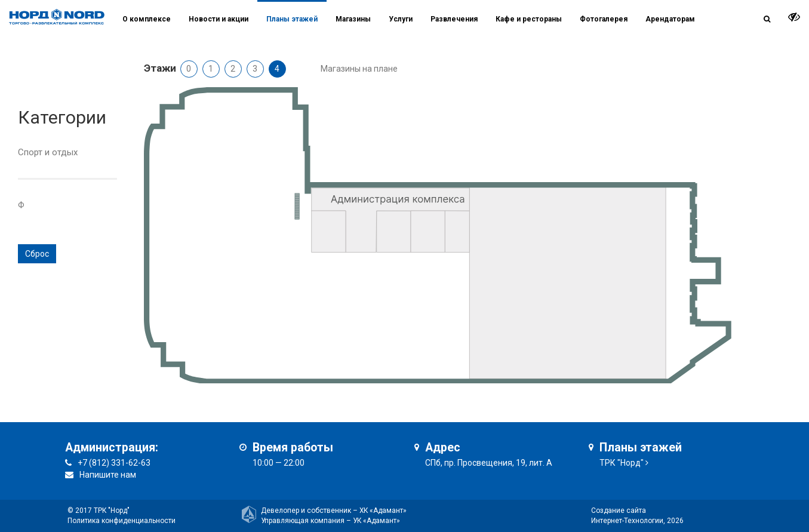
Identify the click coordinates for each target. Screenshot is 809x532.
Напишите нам (108, 475)
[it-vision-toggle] (794, 17)
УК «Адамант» (376, 521)
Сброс (37, 254)
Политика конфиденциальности (121, 521)
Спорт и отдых (48, 152)
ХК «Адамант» (383, 511)
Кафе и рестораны (529, 19)
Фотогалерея (604, 19)
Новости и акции (219, 19)
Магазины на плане (359, 69)
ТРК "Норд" (622, 463)
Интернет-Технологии (627, 521)
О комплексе (147, 19)
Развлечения (454, 19)
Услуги (401, 19)
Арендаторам (670, 19)
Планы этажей (292, 19)
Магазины (353, 19)
